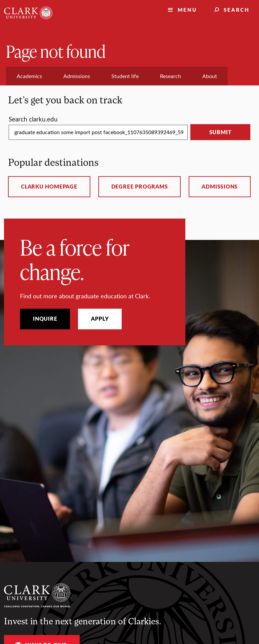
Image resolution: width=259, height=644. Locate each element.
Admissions (220, 187)
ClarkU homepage (49, 187)
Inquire (45, 319)
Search (237, 10)
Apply (100, 319)
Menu (187, 10)
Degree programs (140, 187)
